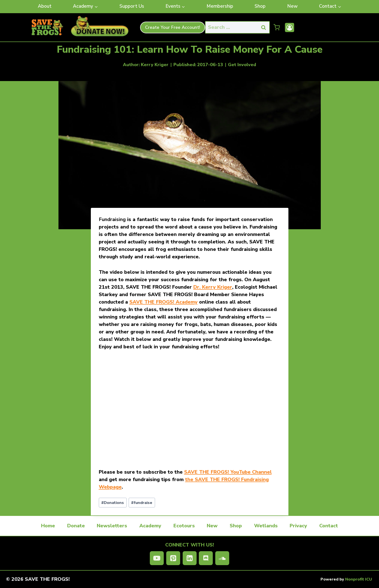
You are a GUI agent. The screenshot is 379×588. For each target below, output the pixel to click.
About (45, 6)
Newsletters (112, 526)
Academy (150, 526)
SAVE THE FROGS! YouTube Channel (228, 472)
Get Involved (242, 65)
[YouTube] (157, 558)
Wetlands (266, 526)
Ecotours (184, 526)
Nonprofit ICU (359, 579)
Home (48, 526)
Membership (220, 6)
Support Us (132, 6)
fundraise (142, 503)
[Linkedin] (190, 558)
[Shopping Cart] (277, 27)
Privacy (298, 526)
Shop (260, 6)
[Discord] (206, 558)
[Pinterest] (173, 558)
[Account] (290, 27)
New (292, 6)
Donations (113, 503)
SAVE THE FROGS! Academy (163, 302)
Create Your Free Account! (173, 27)
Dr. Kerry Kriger (213, 287)
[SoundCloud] (222, 558)
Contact (329, 526)
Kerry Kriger (155, 65)
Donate (76, 526)
